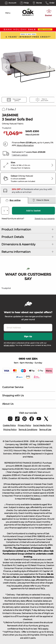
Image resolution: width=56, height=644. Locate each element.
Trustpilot (7, 128)
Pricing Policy (10, 429)
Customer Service (13, 387)
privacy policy (9, 345)
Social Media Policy (42, 425)
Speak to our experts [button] (45, 219)
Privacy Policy (24, 425)
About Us (8, 404)
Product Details (13, 237)
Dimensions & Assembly (18, 244)
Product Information (16, 229)
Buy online (13, 200)
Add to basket (33, 211)
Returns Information (16, 252)
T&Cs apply (35, 499)
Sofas (11, 109)
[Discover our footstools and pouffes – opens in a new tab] (33, 191)
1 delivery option (20, 155)
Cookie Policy (9, 425)
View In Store (41, 200)
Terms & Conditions (28, 429)
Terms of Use (45, 429)
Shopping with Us (13, 395)
